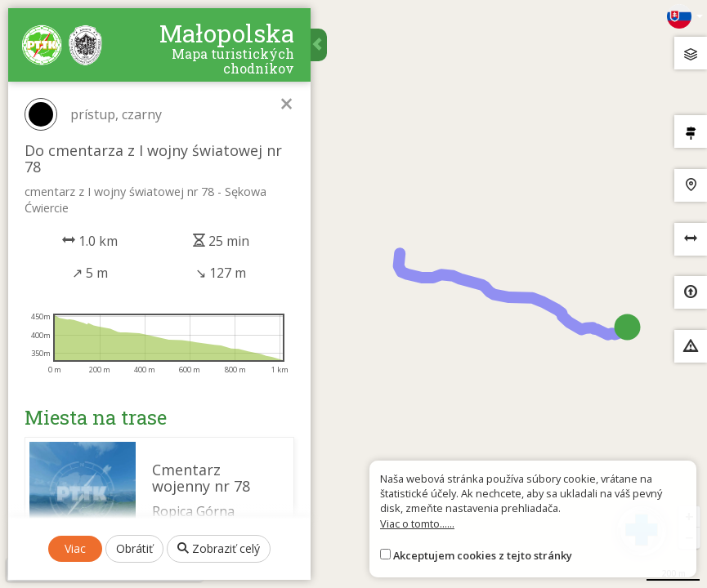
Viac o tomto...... (417, 523)
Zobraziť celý (219, 548)
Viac (75, 548)
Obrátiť (134, 548)
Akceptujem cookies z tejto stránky (483, 555)
